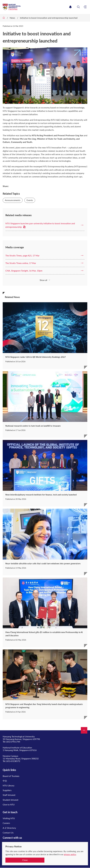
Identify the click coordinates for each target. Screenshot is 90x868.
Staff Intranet (9, 795)
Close (25, 860)
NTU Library (9, 785)
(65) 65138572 (13, 761)
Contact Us (8, 833)
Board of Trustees (11, 776)
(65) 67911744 (13, 742)
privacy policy (70, 854)
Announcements (13, 200)
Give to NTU (9, 804)
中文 (5, 781)
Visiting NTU (9, 818)
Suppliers (7, 790)
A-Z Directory (9, 828)
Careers (6, 823)
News (12, 18)
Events (30, 200)
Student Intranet (11, 800)
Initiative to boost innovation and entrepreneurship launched (49, 18)
